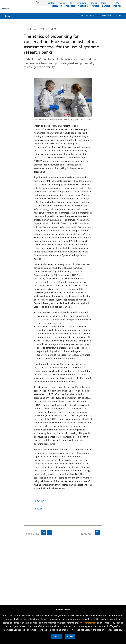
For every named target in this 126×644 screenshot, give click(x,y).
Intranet (105, 3)
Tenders (93, 3)
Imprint (62, 3)
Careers (106, 10)
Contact (51, 3)
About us (83, 10)
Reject (70, 637)
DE (118, 3)
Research (57, 10)
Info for (117, 10)
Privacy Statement (78, 3)
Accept (56, 637)
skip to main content (0, 0)
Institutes (70, 10)
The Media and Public (104, 15)
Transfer (95, 10)
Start (81, 15)
